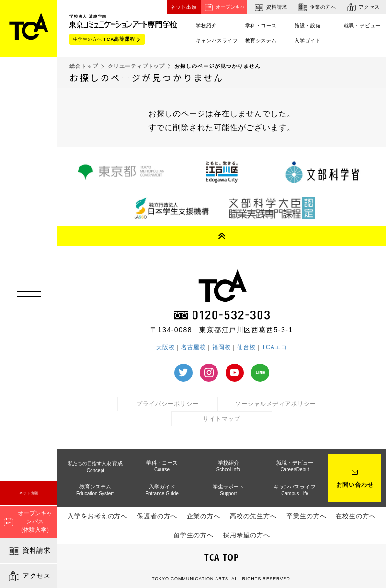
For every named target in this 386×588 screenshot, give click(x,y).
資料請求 (29, 551)
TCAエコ (275, 347)
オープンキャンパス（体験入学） (28, 521)
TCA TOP (222, 557)
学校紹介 (228, 466)
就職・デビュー (362, 26)
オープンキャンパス (224, 8)
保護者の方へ (157, 516)
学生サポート (228, 490)
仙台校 (246, 347)
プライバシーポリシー (168, 404)
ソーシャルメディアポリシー (275, 404)
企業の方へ (317, 7)
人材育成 (95, 467)
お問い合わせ (355, 485)
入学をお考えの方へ (98, 516)
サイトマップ (222, 419)
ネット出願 (29, 493)
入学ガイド (308, 40)
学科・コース (261, 26)
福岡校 (221, 347)
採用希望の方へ (247, 535)
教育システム (261, 40)
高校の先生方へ (253, 516)
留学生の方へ (193, 535)
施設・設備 (308, 26)
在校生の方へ (356, 516)
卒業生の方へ (307, 516)
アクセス (29, 576)
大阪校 (165, 347)
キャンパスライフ (217, 40)
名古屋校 (193, 347)
